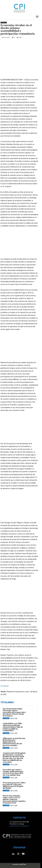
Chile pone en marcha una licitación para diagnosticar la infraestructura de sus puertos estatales (14, 740)
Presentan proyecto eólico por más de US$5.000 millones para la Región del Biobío (14, 784)
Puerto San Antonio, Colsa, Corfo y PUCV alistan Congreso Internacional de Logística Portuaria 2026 (14, 798)
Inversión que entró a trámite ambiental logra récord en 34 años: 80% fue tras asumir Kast (13, 771)
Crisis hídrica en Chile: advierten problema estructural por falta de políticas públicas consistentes (13, 725)
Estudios (4, 23)
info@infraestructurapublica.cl (19, 824)
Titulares (6, 717)
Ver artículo (5, 684)
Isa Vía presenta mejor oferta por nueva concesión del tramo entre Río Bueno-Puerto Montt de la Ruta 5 (14, 711)
